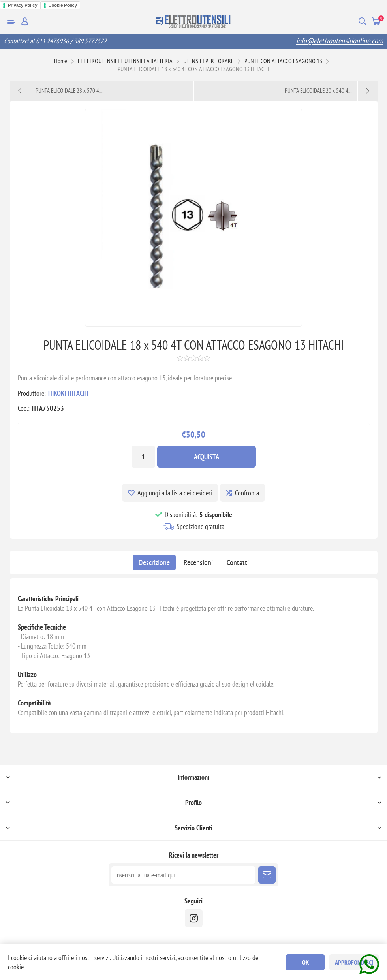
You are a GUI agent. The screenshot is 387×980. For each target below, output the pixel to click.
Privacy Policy (23, 5)
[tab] (154, 562)
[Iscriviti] (183, 875)
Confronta (247, 493)
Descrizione (154, 562)
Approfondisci (354, 962)
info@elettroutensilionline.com (340, 41)
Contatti (238, 562)
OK (305, 962)
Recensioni (198, 562)
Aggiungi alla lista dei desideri (175, 493)
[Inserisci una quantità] (143, 457)
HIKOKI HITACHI (68, 393)
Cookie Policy (63, 5)
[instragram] (194, 918)
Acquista (207, 457)
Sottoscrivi (267, 875)
